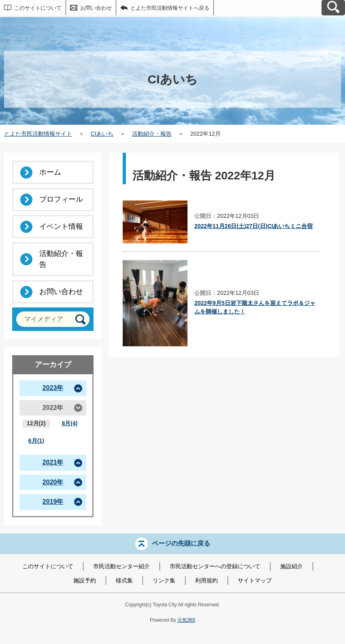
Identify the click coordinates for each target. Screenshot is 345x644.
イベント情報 (61, 226)
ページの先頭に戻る (181, 543)
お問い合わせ (96, 8)
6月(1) (36, 441)
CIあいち (102, 134)
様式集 (124, 580)
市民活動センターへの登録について (215, 566)
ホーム (50, 172)
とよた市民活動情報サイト (38, 134)
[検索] (80, 319)
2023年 (53, 388)
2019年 (53, 502)
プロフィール (61, 199)
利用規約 (207, 580)
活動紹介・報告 (152, 134)
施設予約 (85, 580)
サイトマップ (255, 580)
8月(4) (69, 423)
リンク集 (164, 580)
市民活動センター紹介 (121, 566)
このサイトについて (38, 8)
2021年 (53, 462)
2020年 (53, 482)
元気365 (186, 620)
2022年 (53, 408)
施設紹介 (292, 566)
